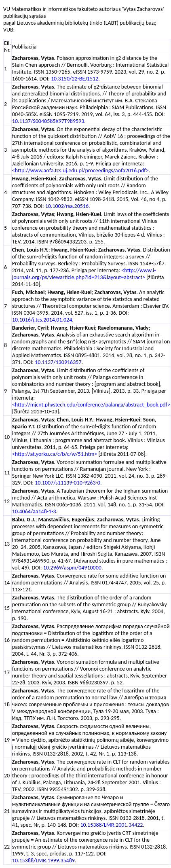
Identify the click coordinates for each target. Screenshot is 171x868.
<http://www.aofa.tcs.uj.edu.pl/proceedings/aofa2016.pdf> (80, 170)
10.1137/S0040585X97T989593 (48, 121)
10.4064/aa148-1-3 (34, 511)
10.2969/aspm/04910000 (72, 568)
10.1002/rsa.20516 (67, 206)
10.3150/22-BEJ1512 (75, 79)
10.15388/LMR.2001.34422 (111, 825)
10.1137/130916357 (58, 362)
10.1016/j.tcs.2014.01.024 (42, 320)
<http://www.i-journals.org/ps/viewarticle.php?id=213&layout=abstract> (84, 274)
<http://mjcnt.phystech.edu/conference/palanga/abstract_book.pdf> (91, 405)
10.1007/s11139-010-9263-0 (68, 483)
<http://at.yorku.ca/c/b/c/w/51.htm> (55, 454)
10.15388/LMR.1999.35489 (43, 861)
